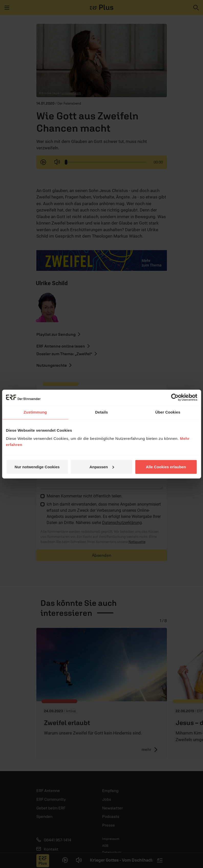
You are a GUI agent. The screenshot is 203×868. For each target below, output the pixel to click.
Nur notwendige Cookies (37, 467)
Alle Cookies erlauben (166, 467)
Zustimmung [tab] (35, 412)
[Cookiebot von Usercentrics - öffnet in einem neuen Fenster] (175, 397)
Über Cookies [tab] (168, 412)
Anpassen (102, 467)
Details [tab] (102, 412)
